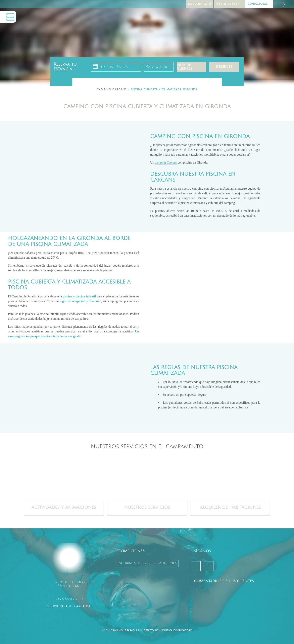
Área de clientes (184, 67)
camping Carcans (166, 162)
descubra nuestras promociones (146, 563)
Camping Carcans (112, 90)
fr (282, 4)
